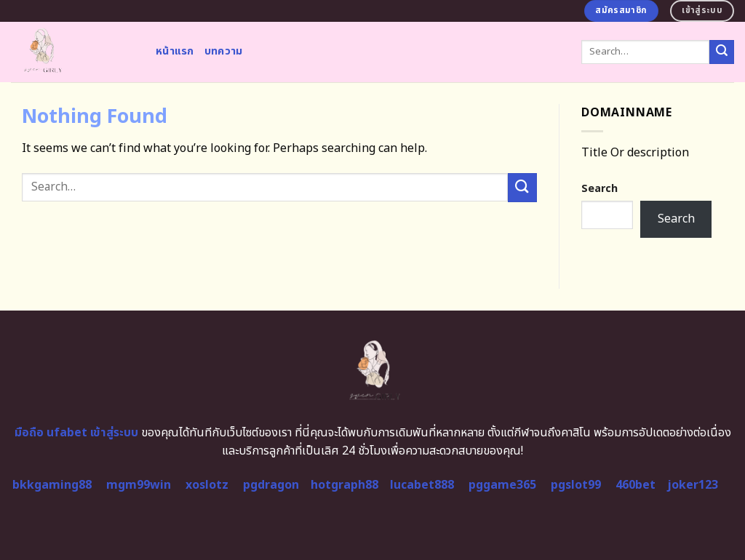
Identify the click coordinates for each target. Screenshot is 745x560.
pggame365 (502, 485)
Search (599, 189)
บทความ (224, 51)
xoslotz (207, 485)
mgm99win (139, 485)
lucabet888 (422, 485)
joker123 (693, 485)
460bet (636, 485)
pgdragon (271, 485)
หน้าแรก (175, 51)
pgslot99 (576, 485)
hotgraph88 (344, 485)
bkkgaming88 (52, 485)
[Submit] (722, 52)
